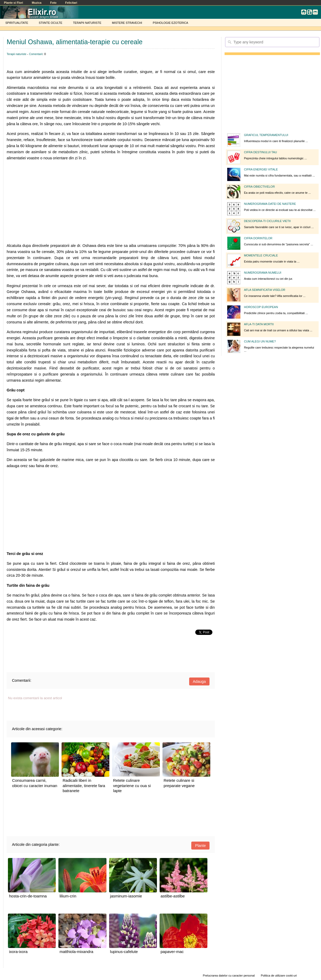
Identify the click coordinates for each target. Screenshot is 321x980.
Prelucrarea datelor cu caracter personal (229, 976)
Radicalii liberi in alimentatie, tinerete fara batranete (84, 785)
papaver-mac (172, 952)
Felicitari (71, 3)
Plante (200, 846)
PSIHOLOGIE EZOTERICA (170, 23)
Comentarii (36, 54)
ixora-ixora (18, 952)
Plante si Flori (13, 3)
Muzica (37, 3)
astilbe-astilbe (173, 896)
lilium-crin (68, 896)
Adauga (199, 681)
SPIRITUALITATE (17, 23)
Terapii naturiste (16, 54)
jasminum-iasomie (126, 896)
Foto (53, 3)
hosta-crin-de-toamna (28, 896)
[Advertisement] (111, 202)
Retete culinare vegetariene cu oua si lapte (132, 785)
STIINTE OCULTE (51, 23)
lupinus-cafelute (124, 952)
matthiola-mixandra (76, 952)
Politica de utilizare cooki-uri (279, 976)
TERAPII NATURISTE (87, 23)
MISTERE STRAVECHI (127, 23)
